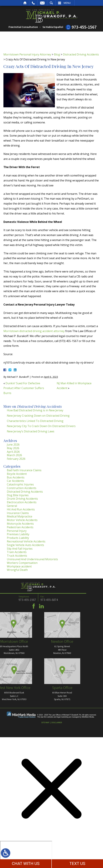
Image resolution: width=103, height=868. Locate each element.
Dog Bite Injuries (18, 495)
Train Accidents (17, 552)
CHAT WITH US (26, 864)
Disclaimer (57, 722)
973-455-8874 (9, 600)
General (12, 506)
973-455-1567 (84, 27)
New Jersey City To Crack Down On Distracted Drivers (41, 426)
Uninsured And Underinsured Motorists (32, 559)
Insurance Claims (18, 513)
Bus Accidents (16, 477)
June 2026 (13, 445)
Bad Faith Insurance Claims (24, 470)
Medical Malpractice (20, 516)
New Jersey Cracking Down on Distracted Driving (38, 416)
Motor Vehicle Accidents (22, 520)
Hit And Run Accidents (21, 509)
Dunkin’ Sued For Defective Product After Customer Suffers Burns (24, 388)
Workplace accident (19, 566)
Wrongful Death (17, 570)
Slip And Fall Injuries (20, 549)
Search (51, 3)
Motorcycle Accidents (20, 524)
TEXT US (77, 864)
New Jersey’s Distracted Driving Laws (31, 431)
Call (33, 3)
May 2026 (13, 448)
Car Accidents (15, 481)
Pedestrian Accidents (20, 527)
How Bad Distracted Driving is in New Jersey (35, 410)
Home (25, 3)
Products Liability (18, 538)
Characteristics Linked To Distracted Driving (35, 421)
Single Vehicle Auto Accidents (25, 545)
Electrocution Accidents (22, 502)
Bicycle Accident (17, 474)
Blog (57, 54)
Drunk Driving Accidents (22, 499)
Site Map (45, 722)
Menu (67, 3)
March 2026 (14, 455)
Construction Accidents (22, 488)
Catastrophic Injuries (20, 484)
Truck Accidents (17, 556)
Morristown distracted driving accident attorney (34, 331)
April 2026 (13, 452)
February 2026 (16, 459)
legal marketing (63, 717)
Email (42, 3)
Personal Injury (17, 531)
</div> (26, 854)
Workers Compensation (22, 563)
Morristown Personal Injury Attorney (27, 54)
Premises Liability (18, 534)
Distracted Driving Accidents (81, 54)
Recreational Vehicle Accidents (26, 541)
